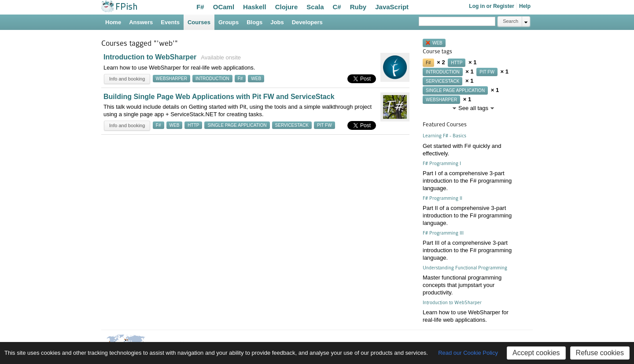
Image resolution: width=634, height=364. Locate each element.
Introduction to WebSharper (150, 57)
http (193, 125)
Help (525, 6)
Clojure (287, 7)
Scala (315, 7)
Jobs (277, 22)
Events (170, 22)
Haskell (255, 7)
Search (511, 21)
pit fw (324, 125)
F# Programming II (442, 198)
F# (200, 7)
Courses (199, 22)
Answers (141, 22)
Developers (307, 22)
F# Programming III (443, 233)
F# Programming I (442, 164)
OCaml (224, 7)
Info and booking (127, 79)
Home (113, 22)
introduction (212, 79)
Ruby (358, 7)
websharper (171, 79)
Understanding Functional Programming (465, 268)
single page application (237, 125)
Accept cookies (536, 353)
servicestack (292, 125)
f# (240, 79)
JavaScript (392, 7)
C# (337, 7)
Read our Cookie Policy (468, 353)
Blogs (254, 22)
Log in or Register (492, 6)
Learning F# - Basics (444, 136)
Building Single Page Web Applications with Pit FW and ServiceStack (219, 97)
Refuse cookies (600, 353)
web (256, 79)
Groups (229, 22)
